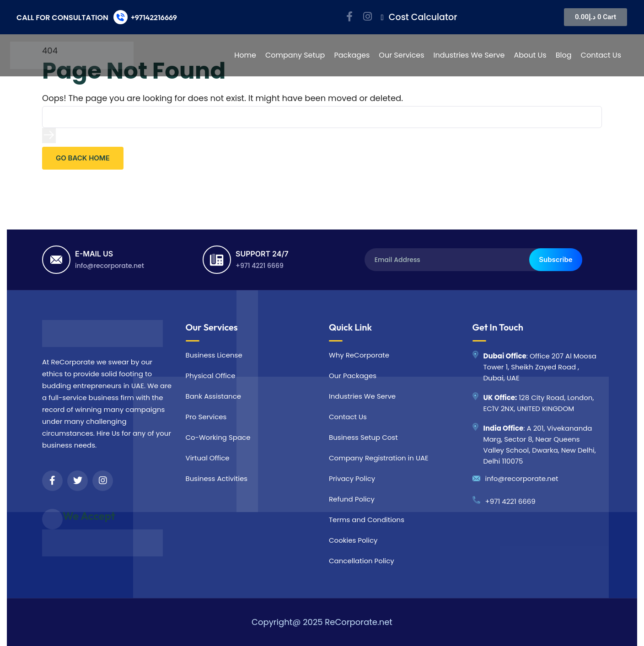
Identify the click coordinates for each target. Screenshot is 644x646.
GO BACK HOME (83, 158)
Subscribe (555, 259)
